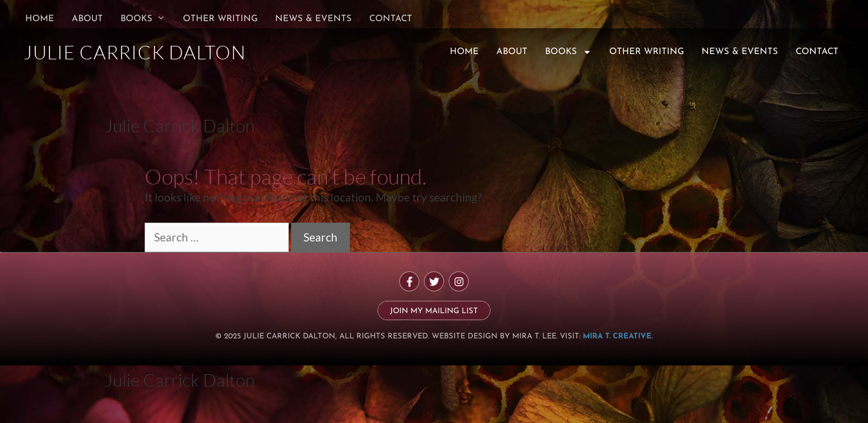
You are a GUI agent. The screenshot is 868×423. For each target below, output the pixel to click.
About (87, 19)
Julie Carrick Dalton (180, 125)
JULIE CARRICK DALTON (135, 52)
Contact (391, 19)
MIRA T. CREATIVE (617, 336)
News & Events (313, 19)
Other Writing (220, 19)
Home (40, 19)
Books (147, 19)
